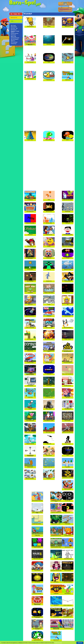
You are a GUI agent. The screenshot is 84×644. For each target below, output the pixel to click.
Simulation (15, 38)
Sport (13, 41)
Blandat (14, 27)
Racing (13, 36)
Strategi (14, 42)
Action (13, 25)
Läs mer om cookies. (58, 643)
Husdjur (14, 30)
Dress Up (14, 28)
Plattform (15, 33)
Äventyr (14, 44)
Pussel (13, 35)
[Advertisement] (49, 32)
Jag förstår (80, 643)
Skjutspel (15, 39)
